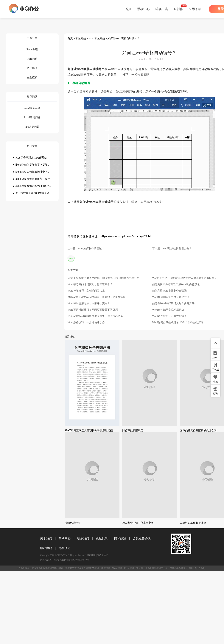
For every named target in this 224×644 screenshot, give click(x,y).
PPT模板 (94, 568)
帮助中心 (65, 538)
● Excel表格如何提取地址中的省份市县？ (32, 172)
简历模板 (106, 568)
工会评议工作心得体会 (193, 523)
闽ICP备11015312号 (50, 560)
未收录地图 (103, 555)
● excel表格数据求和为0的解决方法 (32, 186)
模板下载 (52, 568)
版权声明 (46, 548)
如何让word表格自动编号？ (123, 38)
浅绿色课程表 (73, 523)
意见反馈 (102, 538)
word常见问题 (97, 38)
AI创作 (178, 9)
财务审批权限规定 (133, 430)
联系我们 (83, 538)
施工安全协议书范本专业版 (138, 523)
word (71, 258)
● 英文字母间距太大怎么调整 (30, 158)
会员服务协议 (142, 538)
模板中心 (143, 9)
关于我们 (46, 538)
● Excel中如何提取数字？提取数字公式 (32, 165)
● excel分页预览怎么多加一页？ (31, 179)
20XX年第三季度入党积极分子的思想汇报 (89, 430)
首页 (128, 9)
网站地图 (91, 555)
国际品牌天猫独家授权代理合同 (198, 430)
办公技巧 (65, 548)
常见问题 (81, 38)
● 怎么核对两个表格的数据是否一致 (32, 193)
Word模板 (117, 568)
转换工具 (162, 9)
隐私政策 (120, 538)
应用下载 (195, 9)
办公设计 (152, 568)
